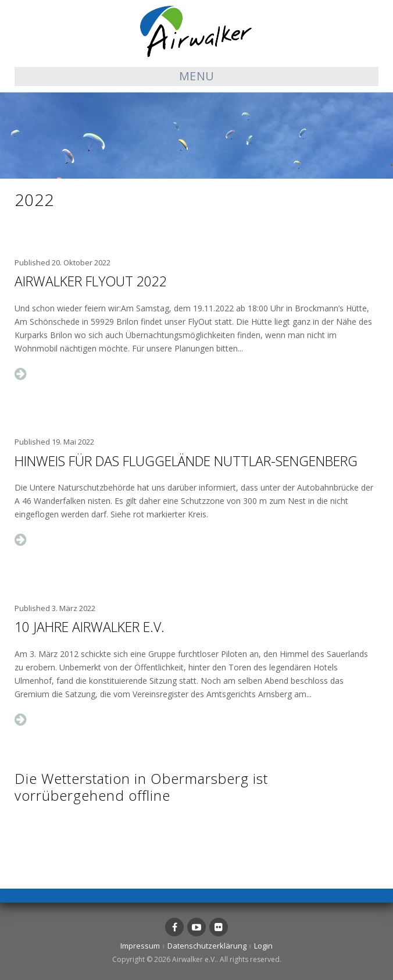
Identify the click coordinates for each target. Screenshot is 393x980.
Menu (197, 76)
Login (263, 946)
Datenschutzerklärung (207, 946)
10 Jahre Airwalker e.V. (90, 627)
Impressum (140, 946)
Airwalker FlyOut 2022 (91, 281)
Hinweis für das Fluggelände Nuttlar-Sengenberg (186, 461)
